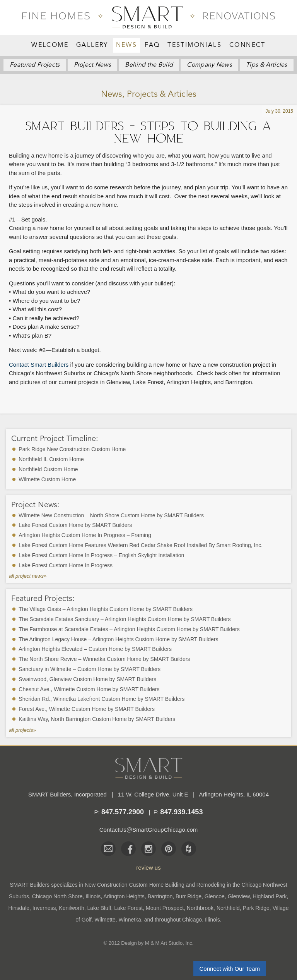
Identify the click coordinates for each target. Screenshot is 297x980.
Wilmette (105, 920)
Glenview (239, 896)
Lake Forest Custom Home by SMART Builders (75, 525)
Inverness (44, 908)
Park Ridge (256, 908)
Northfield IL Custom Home (51, 459)
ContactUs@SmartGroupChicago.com (149, 830)
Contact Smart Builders (39, 365)
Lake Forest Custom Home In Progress (66, 565)
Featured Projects (35, 65)
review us (148, 868)
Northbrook (200, 908)
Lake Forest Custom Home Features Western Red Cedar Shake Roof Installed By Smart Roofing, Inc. (141, 545)
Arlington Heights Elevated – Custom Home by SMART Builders (95, 649)
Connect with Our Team (230, 969)
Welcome (50, 45)
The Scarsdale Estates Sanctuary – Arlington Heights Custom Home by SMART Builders (125, 619)
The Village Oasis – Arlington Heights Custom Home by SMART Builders (106, 609)
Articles (267, 65)
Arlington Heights (124, 896)
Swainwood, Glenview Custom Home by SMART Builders (87, 679)
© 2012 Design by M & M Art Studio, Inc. (149, 943)
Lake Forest (128, 908)
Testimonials (195, 45)
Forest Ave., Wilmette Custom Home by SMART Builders (87, 709)
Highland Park (270, 896)
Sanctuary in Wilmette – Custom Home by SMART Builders (90, 669)
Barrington (160, 896)
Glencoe (215, 896)
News (127, 45)
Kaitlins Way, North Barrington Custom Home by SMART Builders (97, 719)
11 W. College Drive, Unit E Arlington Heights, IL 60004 (193, 794)
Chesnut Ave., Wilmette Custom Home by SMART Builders (89, 689)
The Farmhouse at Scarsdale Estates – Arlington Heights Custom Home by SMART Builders (129, 629)
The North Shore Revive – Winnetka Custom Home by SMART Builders (104, 659)
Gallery (92, 45)
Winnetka (130, 920)
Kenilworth (71, 908)
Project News (93, 65)
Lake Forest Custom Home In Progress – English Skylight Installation (101, 555)
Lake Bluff (99, 908)
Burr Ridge (189, 896)
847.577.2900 (123, 812)
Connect (247, 45)
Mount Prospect (165, 908)
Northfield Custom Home (48, 469)
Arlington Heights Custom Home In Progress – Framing (85, 535)
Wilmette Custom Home (47, 479)
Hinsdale (19, 908)
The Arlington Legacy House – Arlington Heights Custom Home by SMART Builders (118, 639)
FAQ (152, 45)
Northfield (228, 908)
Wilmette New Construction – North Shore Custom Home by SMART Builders (111, 515)
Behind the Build (149, 65)
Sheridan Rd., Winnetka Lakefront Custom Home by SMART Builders (102, 699)
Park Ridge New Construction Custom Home (72, 449)
